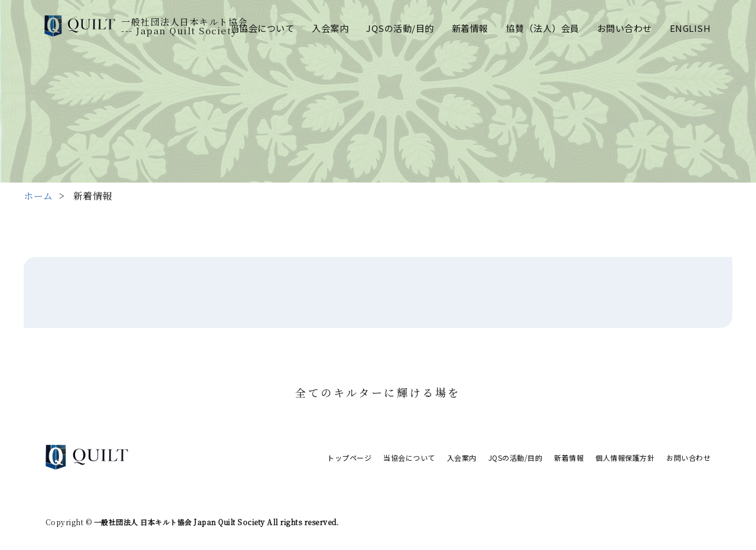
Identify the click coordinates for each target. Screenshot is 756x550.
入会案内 (330, 28)
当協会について (263, 28)
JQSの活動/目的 (400, 28)
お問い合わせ (625, 28)
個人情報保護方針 (625, 458)
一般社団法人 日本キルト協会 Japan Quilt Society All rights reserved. (215, 522)
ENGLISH (690, 28)
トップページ (349, 458)
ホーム (38, 196)
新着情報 (470, 28)
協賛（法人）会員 (543, 28)
